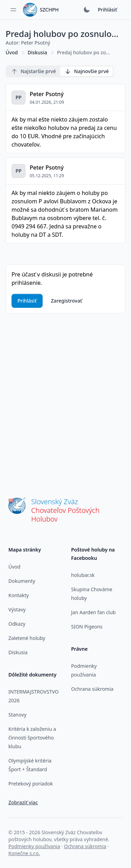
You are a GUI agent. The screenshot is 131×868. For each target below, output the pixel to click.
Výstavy (17, 609)
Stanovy (17, 715)
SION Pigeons (87, 627)
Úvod (12, 52)
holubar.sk (83, 575)
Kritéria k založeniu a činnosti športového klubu (32, 738)
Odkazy (17, 624)
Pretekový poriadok (31, 784)
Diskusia (37, 52)
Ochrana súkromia (92, 689)
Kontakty (19, 595)
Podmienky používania (34, 846)
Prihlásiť (107, 10)
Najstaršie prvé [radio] (33, 71)
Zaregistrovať (67, 301)
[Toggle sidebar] (13, 10)
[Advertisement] (65, 398)
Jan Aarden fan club (94, 612)
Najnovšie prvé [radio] (86, 71)
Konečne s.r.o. (24, 853)
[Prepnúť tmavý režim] (87, 10)
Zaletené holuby (27, 638)
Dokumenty (22, 581)
